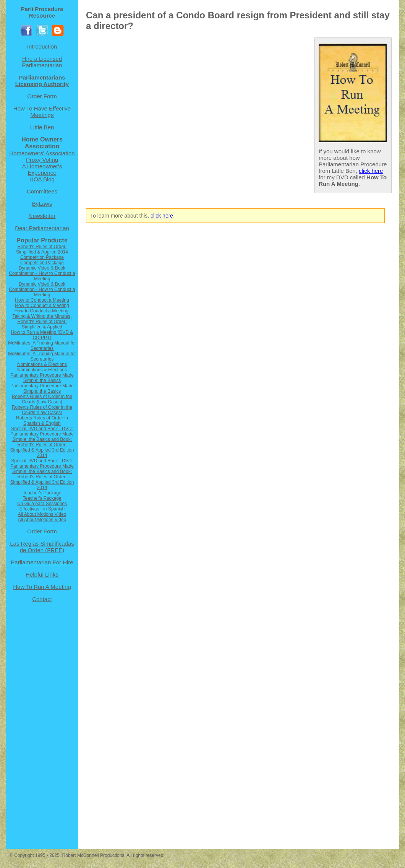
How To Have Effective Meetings (42, 112)
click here (371, 171)
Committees (42, 191)
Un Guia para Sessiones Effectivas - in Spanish (42, 506)
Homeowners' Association (42, 153)
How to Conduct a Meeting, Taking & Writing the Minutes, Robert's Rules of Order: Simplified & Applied (42, 319)
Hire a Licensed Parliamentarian (42, 62)
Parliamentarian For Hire (42, 562)
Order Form (42, 96)
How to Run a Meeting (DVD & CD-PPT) (42, 335)
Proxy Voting (42, 160)
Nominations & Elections (42, 364)
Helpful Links (42, 575)
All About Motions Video (42, 514)
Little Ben (42, 127)
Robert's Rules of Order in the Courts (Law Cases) (42, 399)
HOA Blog (42, 179)
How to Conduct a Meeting (42, 300)
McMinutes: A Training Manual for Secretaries (42, 346)
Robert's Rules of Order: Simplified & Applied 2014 (42, 249)
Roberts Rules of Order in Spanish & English (42, 421)
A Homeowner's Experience (42, 169)
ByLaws (42, 204)
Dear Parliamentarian (42, 228)
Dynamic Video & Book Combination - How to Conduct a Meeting (42, 273)
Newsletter (42, 216)
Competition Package (42, 257)
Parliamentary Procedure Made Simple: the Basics (42, 378)
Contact (42, 599)
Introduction (42, 46)
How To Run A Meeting (42, 587)
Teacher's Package (42, 493)
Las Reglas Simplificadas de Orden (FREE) (42, 547)
